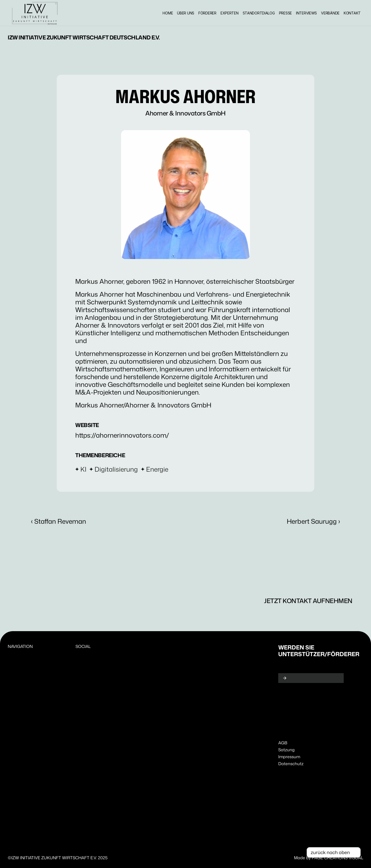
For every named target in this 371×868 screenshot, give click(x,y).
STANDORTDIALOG (259, 13)
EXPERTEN (230, 13)
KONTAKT (352, 13)
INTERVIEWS (306, 13)
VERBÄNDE (330, 13)
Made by (303, 858)
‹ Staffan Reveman (58, 521)
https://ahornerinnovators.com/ (122, 435)
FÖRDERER (207, 13)
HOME (168, 13)
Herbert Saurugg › (313, 521)
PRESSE (285, 13)
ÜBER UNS (186, 13)
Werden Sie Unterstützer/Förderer (319, 651)
